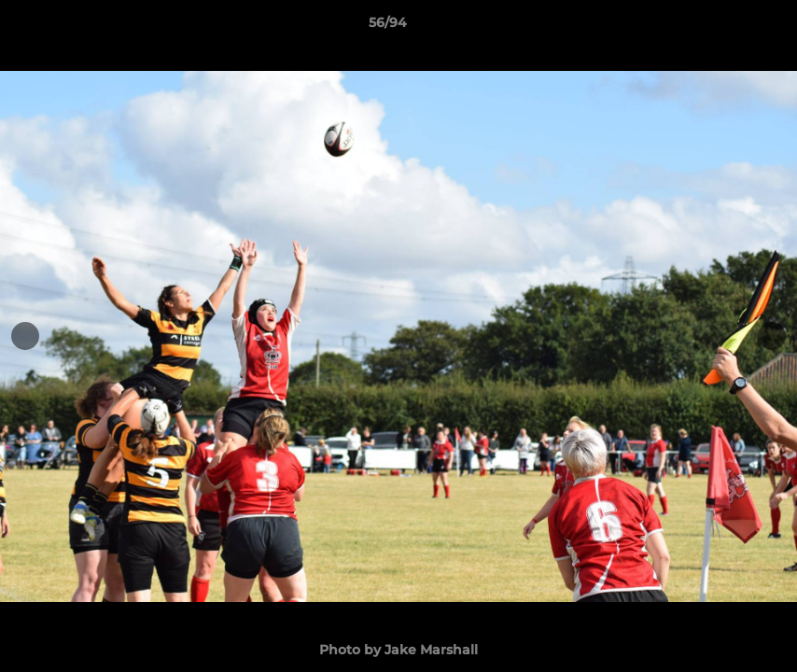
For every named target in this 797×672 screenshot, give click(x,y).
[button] (719, 27)
